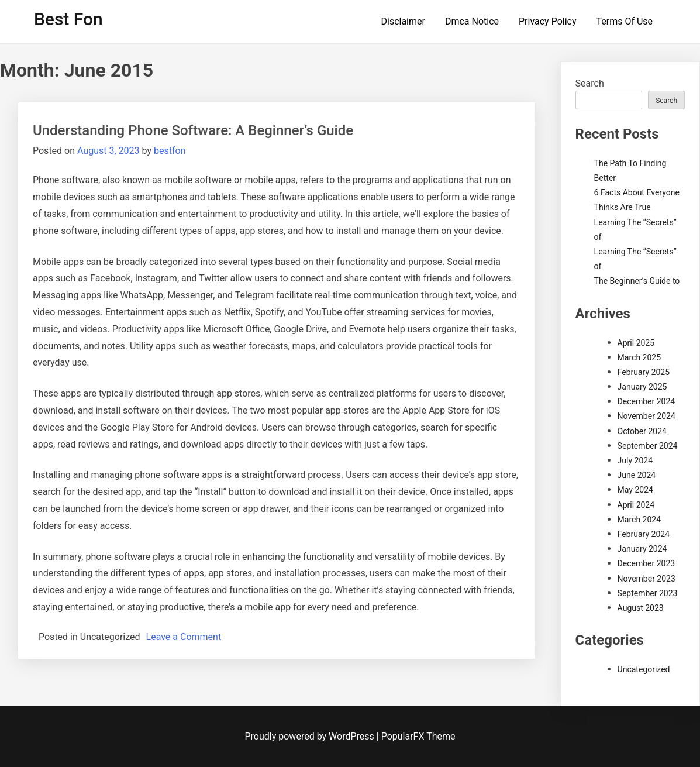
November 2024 (646, 416)
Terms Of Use (624, 21)
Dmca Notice (472, 21)
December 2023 (646, 563)
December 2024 (646, 401)
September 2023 (648, 593)
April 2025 (636, 343)
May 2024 (635, 490)
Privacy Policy (548, 21)
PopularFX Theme (418, 736)
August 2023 (641, 608)
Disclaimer (403, 21)
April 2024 (636, 505)
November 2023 (646, 579)
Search (590, 83)
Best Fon (68, 19)
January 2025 (642, 387)
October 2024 (642, 431)
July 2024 (635, 460)
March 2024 (639, 520)
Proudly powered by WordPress (311, 736)
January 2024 (642, 549)
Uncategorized (644, 669)
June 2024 (637, 475)
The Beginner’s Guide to (637, 281)
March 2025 (639, 357)
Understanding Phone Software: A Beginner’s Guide (193, 130)
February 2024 (644, 534)
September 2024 (648, 446)
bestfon (170, 151)
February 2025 (644, 372)
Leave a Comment (184, 637)
